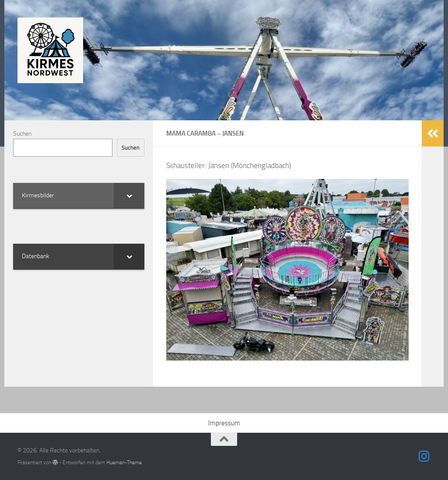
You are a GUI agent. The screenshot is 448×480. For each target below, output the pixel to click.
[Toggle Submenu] (129, 196)
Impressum (224, 423)
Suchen (22, 134)
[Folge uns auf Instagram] (424, 456)
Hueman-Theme (124, 462)
